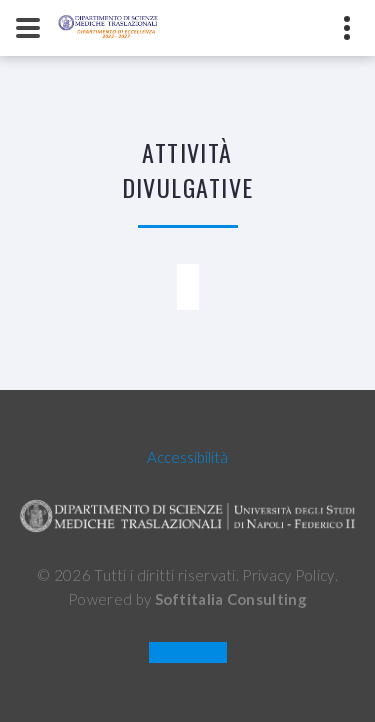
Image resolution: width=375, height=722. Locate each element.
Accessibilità (187, 457)
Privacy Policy (288, 575)
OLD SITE (187, 653)
